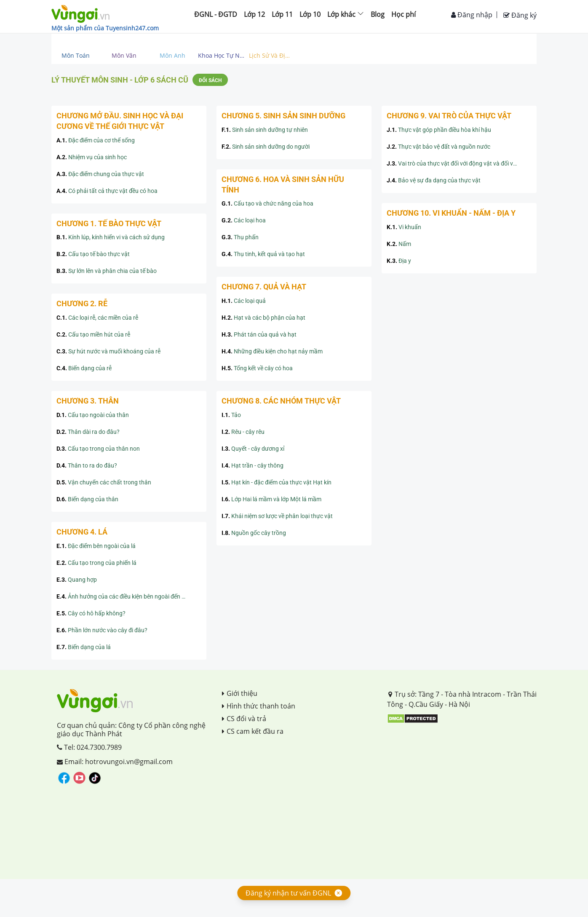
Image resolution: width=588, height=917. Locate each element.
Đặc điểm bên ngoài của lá (96, 546)
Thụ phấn (240, 237)
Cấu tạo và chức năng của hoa (267, 203)
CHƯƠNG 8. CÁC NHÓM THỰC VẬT (281, 401)
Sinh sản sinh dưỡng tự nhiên (265, 130)
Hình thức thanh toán (259, 706)
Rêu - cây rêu (243, 432)
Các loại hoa (244, 220)
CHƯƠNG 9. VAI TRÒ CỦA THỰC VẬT (449, 116)
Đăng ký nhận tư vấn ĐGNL (288, 893)
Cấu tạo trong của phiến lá (96, 563)
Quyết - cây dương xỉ (253, 449)
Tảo (231, 415)
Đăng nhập (472, 15)
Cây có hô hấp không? (91, 613)
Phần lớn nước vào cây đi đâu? (102, 630)
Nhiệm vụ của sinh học (92, 157)
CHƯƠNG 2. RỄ (82, 303)
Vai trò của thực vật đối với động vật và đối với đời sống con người (459, 163)
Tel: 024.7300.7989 (89, 747)
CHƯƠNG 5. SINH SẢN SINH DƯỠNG (283, 116)
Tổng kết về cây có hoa (257, 368)
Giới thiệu (240, 693)
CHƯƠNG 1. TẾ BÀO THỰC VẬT (109, 223)
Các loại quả (244, 301)
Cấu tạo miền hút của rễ (93, 334)
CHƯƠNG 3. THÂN (88, 401)
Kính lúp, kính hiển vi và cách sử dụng (111, 237)
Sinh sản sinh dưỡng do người (266, 147)
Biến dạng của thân (87, 499)
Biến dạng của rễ (84, 368)
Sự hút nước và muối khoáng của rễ (108, 351)
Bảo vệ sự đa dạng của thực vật (434, 180)
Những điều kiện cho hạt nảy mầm (272, 351)
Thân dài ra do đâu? (88, 432)
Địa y (399, 261)
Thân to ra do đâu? (87, 465)
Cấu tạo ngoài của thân (93, 415)
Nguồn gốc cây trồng (254, 533)
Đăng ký (520, 15)
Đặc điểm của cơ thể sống (96, 140)
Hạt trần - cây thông (253, 465)
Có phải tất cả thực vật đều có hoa (107, 191)
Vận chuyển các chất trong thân (104, 482)
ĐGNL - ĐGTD (216, 14)
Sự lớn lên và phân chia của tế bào (107, 271)
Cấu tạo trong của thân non (98, 449)
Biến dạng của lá (84, 647)
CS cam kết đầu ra (253, 731)
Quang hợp (77, 580)
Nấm (399, 244)
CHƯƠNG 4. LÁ (82, 532)
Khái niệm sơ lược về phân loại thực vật (277, 516)
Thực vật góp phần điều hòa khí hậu (439, 130)
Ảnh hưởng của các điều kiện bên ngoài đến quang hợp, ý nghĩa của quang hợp (129, 596)
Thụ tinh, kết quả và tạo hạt (263, 254)
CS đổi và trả (244, 719)
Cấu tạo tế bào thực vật (93, 254)
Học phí (404, 14)
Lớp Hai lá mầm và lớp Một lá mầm (271, 499)
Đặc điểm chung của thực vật (100, 174)
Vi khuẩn (404, 227)
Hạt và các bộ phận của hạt (263, 318)
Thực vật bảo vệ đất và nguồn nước (438, 147)
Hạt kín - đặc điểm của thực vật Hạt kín (277, 482)
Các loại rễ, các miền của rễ (97, 318)
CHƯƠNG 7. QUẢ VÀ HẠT (264, 287)
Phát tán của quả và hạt (259, 334)
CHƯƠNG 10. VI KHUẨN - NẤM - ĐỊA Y (451, 213)
